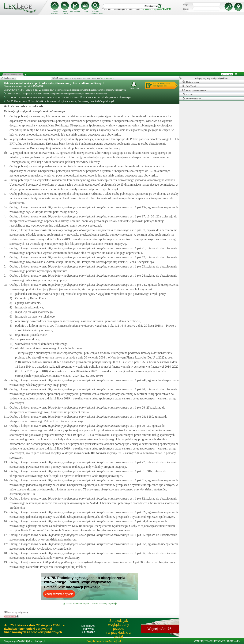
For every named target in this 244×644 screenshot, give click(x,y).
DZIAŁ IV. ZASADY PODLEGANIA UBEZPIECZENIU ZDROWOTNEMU (41, 97)
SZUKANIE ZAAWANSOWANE (96, 13)
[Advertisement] (122, 44)
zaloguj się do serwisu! (156, 9)
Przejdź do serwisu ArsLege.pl (104, 641)
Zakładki (188, 94)
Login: (186, 5)
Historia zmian (191, 82)
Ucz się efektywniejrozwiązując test (161, 85)
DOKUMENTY (75, 12)
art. (46, 207)
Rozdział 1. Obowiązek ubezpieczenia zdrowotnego (106, 97)
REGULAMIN (233, 641)
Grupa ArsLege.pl (36, 641)
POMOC (209, 641)
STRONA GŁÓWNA (55, 13)
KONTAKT (220, 641)
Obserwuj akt (134, 85)
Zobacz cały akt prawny (16, 612)
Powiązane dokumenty (194, 90)
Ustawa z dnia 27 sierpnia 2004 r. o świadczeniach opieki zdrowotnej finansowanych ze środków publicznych (55, 94)
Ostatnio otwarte (192, 98)
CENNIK (85, 12)
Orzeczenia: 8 (10, 617)
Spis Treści (189, 86)
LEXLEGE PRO (108, 78)
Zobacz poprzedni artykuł (76, 604)
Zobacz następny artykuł (104, 604)
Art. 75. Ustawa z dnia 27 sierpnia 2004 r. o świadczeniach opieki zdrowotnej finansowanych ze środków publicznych (59, 101)
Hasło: (186, 9)
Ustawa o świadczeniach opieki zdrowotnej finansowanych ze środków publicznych (54, 83)
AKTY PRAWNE (65, 13)
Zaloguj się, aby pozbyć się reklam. (212, 78)
